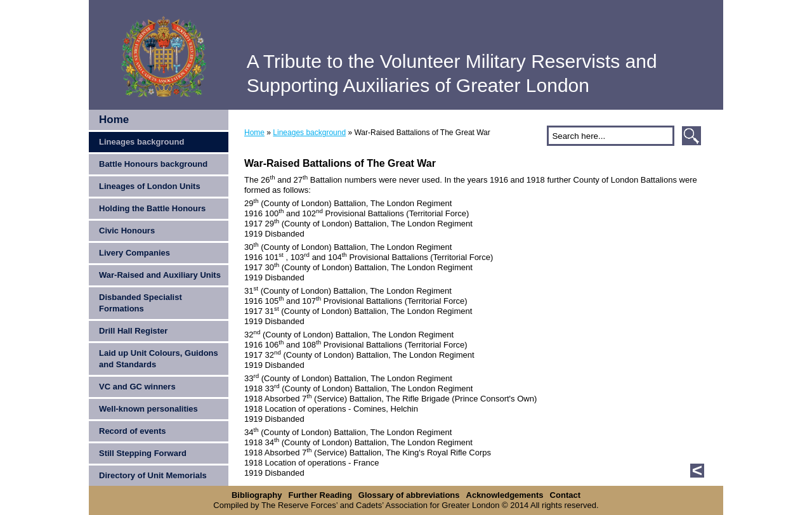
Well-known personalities (148, 409)
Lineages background (141, 142)
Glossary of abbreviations (409, 495)
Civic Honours (127, 231)
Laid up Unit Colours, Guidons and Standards (159, 359)
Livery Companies (134, 253)
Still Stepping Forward (143, 453)
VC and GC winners (137, 387)
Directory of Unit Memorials (153, 475)
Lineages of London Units (150, 186)
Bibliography (257, 495)
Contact (565, 495)
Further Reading (320, 495)
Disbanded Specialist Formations (141, 303)
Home (114, 120)
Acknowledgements (505, 495)
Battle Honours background (153, 164)
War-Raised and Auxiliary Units (160, 275)
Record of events (132, 431)
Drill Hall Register (133, 331)
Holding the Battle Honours (152, 208)
